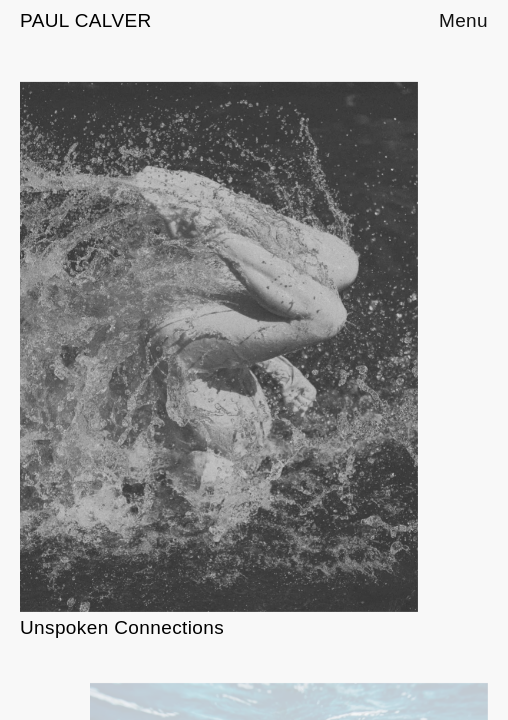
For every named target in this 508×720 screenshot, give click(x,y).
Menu (463, 21)
